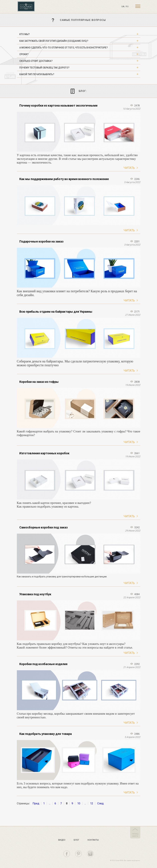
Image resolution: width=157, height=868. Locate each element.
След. (101, 803)
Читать (129, 168)
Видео (62, 840)
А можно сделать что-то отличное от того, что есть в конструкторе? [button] (64, 48)
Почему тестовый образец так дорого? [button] (44, 68)
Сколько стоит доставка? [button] (36, 61)
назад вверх (135, 835)
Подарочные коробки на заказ (41, 241)
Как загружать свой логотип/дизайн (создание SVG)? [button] (54, 41)
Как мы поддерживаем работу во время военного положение (64, 179)
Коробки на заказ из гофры (39, 382)
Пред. (36, 803)
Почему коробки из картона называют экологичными (58, 105)
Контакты (93, 840)
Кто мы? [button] (25, 34)
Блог (76, 840)
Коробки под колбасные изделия (43, 664)
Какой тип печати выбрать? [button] (37, 74)
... (50, 803)
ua (123, 7)
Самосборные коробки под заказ (43, 527)
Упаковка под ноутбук (35, 594)
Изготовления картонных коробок (44, 453)
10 (79, 803)
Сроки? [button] (24, 54)
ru (127, 7)
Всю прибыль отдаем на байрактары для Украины (56, 312)
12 (92, 803)
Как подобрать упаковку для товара (46, 734)
